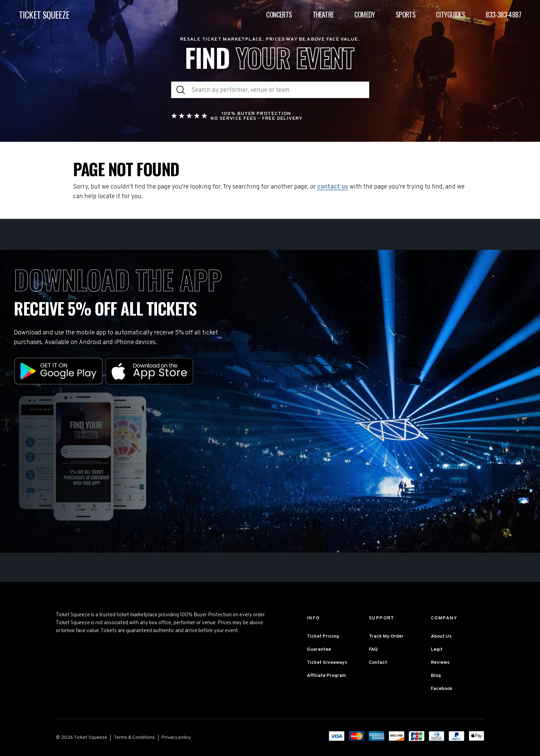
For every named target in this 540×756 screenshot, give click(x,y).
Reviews (440, 663)
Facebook (442, 689)
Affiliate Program (326, 676)
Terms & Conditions (134, 738)
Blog (436, 676)
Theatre (323, 14)
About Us (441, 636)
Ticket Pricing (323, 636)
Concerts (279, 14)
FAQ (373, 649)
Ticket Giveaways (327, 663)
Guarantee (319, 649)
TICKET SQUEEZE (44, 15)
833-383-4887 (503, 14)
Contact (378, 663)
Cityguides (450, 14)
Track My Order (386, 636)
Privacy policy (176, 738)
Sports (406, 14)
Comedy (365, 14)
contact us (333, 187)
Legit (437, 649)
